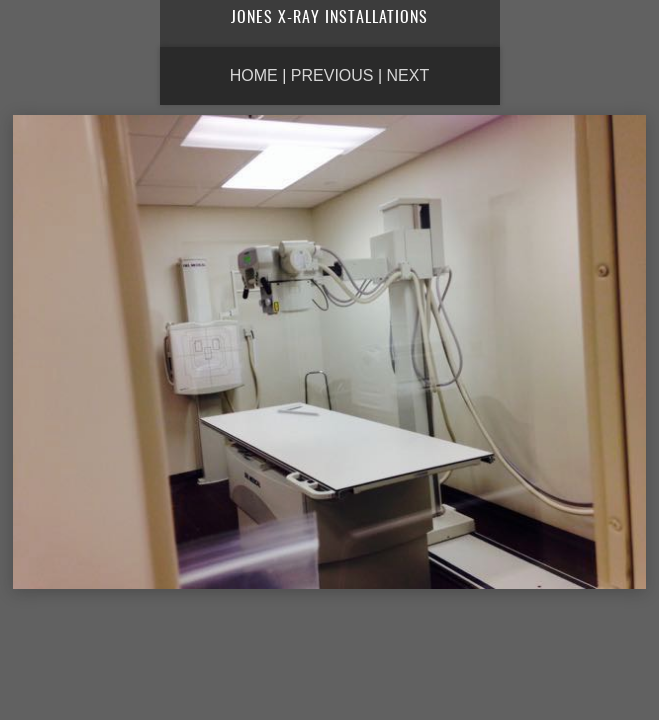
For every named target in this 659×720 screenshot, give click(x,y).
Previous (332, 75)
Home (254, 75)
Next (408, 75)
